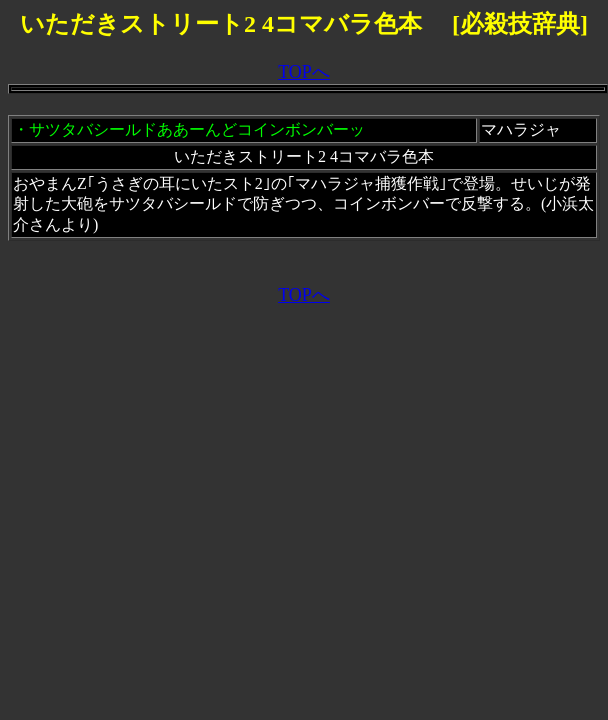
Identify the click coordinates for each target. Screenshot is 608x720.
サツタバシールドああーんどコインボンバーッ (197, 129)
